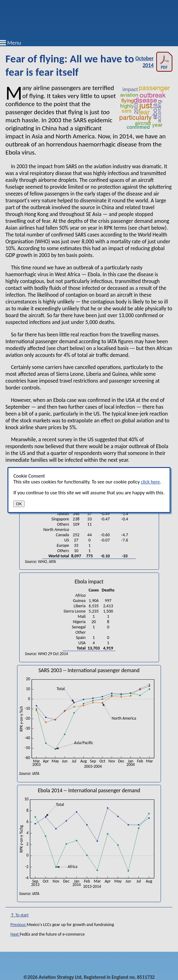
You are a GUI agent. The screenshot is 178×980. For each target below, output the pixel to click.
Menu (14, 43)
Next (15, 934)
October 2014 (154, 62)
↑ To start (20, 915)
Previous (19, 925)
